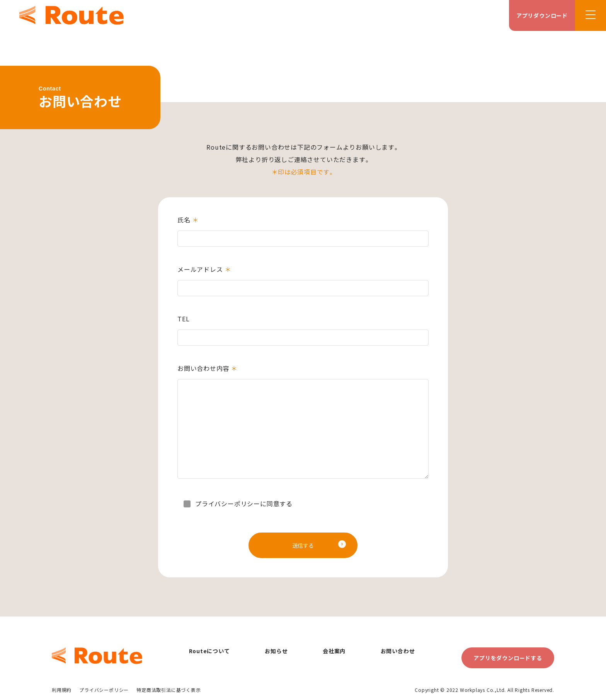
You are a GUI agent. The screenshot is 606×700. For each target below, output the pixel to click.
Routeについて (209, 651)
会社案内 (334, 651)
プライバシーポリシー (104, 690)
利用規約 (62, 690)
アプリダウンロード (542, 15)
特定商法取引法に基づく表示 (169, 690)
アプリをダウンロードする (508, 658)
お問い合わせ (398, 651)
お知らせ (276, 651)
